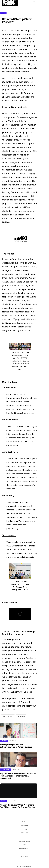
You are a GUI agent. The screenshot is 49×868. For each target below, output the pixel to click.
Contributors (6, 770)
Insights (4, 741)
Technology (21, 716)
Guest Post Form (24, 848)
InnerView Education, (12, 259)
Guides (3, 801)
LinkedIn (25, 825)
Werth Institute (17, 402)
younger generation (12, 42)
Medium (25, 822)
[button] (34, 2)
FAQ (24, 845)
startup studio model (14, 53)
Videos (3, 13)
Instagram (25, 833)
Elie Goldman (24, 263)
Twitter (25, 829)
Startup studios (8, 716)
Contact (25, 856)
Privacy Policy (24, 841)
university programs (12, 706)
